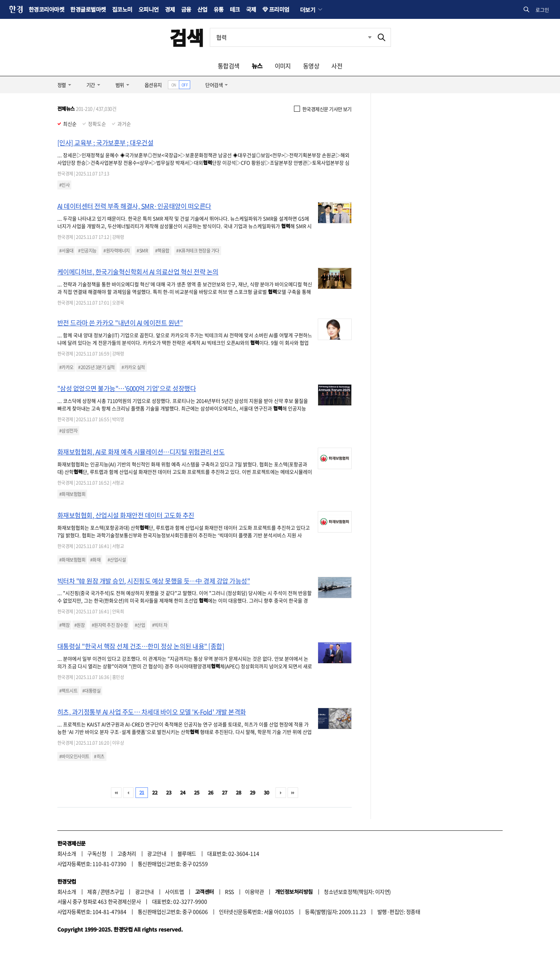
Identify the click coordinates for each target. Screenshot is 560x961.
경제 (170, 9)
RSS (229, 892)
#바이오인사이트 (74, 756)
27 (225, 792)
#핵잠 (64, 625)
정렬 (62, 85)
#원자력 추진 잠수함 (110, 625)
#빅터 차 (160, 625)
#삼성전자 (68, 431)
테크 (235, 9)
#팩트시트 (68, 691)
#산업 (140, 625)
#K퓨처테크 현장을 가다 (198, 251)
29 (253, 792)
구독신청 (97, 853)
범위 (120, 85)
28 (239, 792)
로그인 (542, 10)
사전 (337, 66)
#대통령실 (91, 691)
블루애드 (187, 853)
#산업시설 (117, 560)
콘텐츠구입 (112, 892)
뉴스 (257, 66)
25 (197, 792)
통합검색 (229, 66)
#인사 (64, 185)
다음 (281, 793)
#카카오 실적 (133, 367)
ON (174, 85)
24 (183, 792)
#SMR (142, 251)
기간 (91, 85)
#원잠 (79, 625)
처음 (116, 793)
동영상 (311, 66)
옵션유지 (153, 85)
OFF (185, 85)
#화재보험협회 (72, 494)
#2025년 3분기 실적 (96, 367)
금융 (186, 9)
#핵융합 (162, 251)
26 (211, 792)
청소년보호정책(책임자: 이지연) (357, 892)
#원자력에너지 (116, 251)
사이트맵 (174, 892)
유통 (219, 9)
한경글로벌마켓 (88, 9)
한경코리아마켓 (46, 9)
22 (155, 792)
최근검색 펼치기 (370, 37)
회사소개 (67, 853)
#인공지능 (87, 251)
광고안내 (157, 853)
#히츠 (99, 756)
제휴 (92, 892)
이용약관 (254, 892)
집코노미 (122, 9)
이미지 (283, 66)
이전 (128, 793)
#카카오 (66, 367)
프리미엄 (279, 9)
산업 (202, 9)
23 (169, 792)
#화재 (95, 560)
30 (267, 792)
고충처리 (127, 853)
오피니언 (149, 9)
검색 (187, 37)
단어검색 (214, 85)
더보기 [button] (308, 9)
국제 (251, 9)
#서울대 (66, 251)
